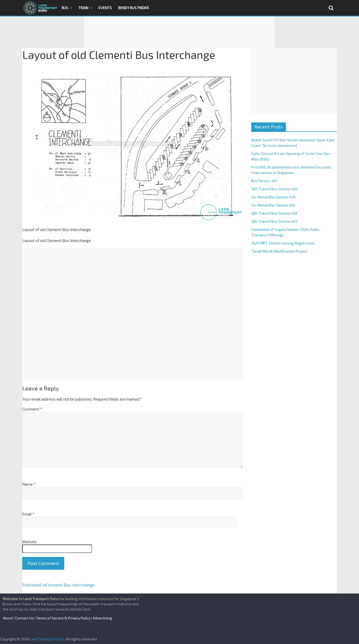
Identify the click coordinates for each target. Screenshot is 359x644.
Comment (32, 409)
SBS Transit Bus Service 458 (274, 213)
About (8, 618)
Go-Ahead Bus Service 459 (273, 205)
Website (29, 542)
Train (83, 8)
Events (105, 8)
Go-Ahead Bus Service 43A (273, 197)
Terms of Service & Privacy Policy (63, 618)
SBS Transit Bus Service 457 (274, 221)
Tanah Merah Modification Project (279, 251)
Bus (65, 8)
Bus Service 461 (264, 181)
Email (28, 514)
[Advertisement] (179, 32)
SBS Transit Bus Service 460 (274, 189)
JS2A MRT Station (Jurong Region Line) (283, 243)
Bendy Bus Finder (134, 8)
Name (29, 484)
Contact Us (25, 618)
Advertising (102, 618)
